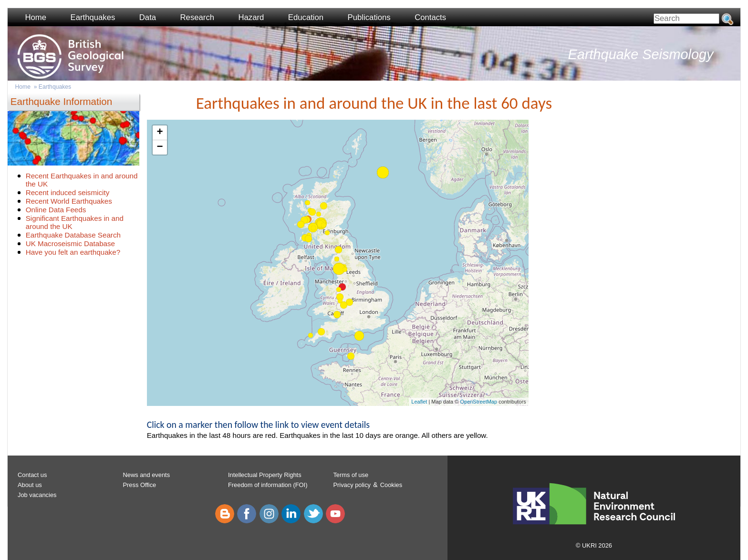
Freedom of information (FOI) (268, 485)
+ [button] (160, 133)
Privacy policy (352, 485)
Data (148, 17)
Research (197, 17)
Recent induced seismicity (68, 192)
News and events (146, 475)
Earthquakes (93, 17)
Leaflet (419, 402)
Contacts (430, 17)
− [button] (160, 147)
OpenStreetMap (478, 402)
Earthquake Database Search (73, 235)
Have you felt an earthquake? (73, 252)
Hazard (251, 17)
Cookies (391, 485)
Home (36, 17)
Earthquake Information (61, 101)
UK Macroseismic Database (70, 244)
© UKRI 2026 (594, 545)
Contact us (32, 475)
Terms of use (351, 475)
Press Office (139, 485)
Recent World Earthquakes (69, 201)
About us (30, 485)
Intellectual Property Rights (265, 475)
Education (306, 17)
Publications (369, 17)
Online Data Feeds (56, 210)
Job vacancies (37, 495)
